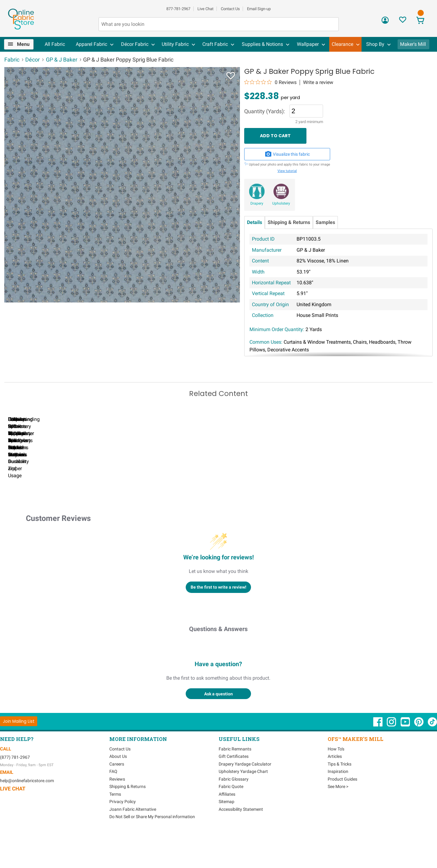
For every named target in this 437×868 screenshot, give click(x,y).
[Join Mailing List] (19, 755)
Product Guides (342, 813)
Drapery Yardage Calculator (245, 798)
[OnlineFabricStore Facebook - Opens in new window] (378, 759)
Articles (335, 790)
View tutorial (287, 171)
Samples (325, 222)
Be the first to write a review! (219, 621)
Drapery (257, 203)
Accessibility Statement (241, 843)
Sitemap (227, 836)
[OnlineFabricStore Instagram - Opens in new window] (392, 759)
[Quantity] (306, 111)
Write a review (318, 82)
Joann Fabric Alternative (133, 843)
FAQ (113, 806)
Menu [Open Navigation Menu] (23, 44)
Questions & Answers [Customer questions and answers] (218, 663)
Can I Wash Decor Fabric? (111, 496)
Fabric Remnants (235, 783)
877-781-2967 (178, 9)
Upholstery (281, 203)
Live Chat (205, 9)
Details (255, 222)
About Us (118, 790)
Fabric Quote (231, 821)
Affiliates (227, 828)
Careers (117, 798)
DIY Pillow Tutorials (323, 496)
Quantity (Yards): (265, 111)
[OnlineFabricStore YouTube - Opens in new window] (406, 759)
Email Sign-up (259, 9)
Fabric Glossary (234, 813)
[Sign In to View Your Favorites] (403, 21)
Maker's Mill (413, 44)
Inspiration (338, 806)
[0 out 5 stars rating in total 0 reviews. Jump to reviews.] (270, 82)
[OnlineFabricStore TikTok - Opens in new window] (432, 759)
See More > (338, 821)
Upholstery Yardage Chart (243, 806)
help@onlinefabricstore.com (27, 815)
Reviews (117, 813)
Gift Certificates (234, 790)
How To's (336, 783)
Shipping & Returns (289, 222)
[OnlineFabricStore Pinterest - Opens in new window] (419, 759)
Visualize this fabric (287, 154)
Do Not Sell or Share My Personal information (152, 851)
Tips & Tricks (340, 798)
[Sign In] (385, 22)
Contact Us (230, 9)
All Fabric (55, 44)
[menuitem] (21, 44)
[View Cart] (420, 21)
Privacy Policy (123, 836)
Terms (115, 828)
